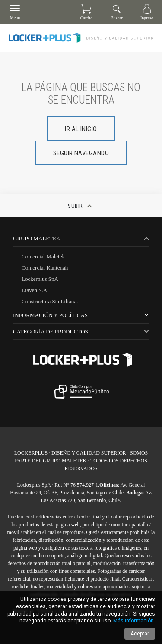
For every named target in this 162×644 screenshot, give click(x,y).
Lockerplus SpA (40, 279)
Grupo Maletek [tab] (37, 238)
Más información (133, 621)
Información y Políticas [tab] (50, 315)
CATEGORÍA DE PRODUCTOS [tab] (51, 331)
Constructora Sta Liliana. (50, 301)
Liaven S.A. (35, 290)
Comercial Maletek (43, 256)
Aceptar (140, 634)
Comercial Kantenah (45, 268)
